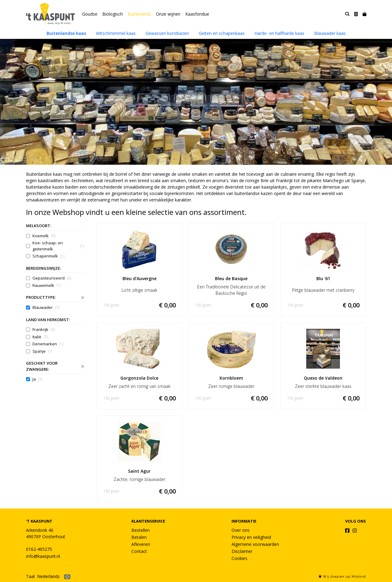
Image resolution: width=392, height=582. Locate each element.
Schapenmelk (48, 256)
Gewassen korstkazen (167, 33)
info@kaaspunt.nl (43, 556)
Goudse (90, 14)
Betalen (139, 537)
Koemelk (44, 236)
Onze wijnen (168, 14)
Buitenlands (139, 14)
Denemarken (48, 344)
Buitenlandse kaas (66, 33)
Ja (37, 379)
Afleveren (141, 544)
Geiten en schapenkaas (222, 33)
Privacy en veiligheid (251, 537)
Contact (139, 551)
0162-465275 (39, 549)
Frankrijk (44, 330)
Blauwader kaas (330, 33)
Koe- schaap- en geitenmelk (58, 246)
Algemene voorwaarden (255, 544)
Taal (30, 576)
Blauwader (46, 308)
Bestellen (141, 530)
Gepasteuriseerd (52, 278)
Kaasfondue (197, 14)
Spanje (42, 351)
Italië (40, 337)
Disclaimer (242, 551)
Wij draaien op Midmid (342, 577)
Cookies (239, 558)
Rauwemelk (47, 285)
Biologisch (113, 14)
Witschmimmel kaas (116, 33)
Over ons (241, 530)
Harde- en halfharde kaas (279, 33)
